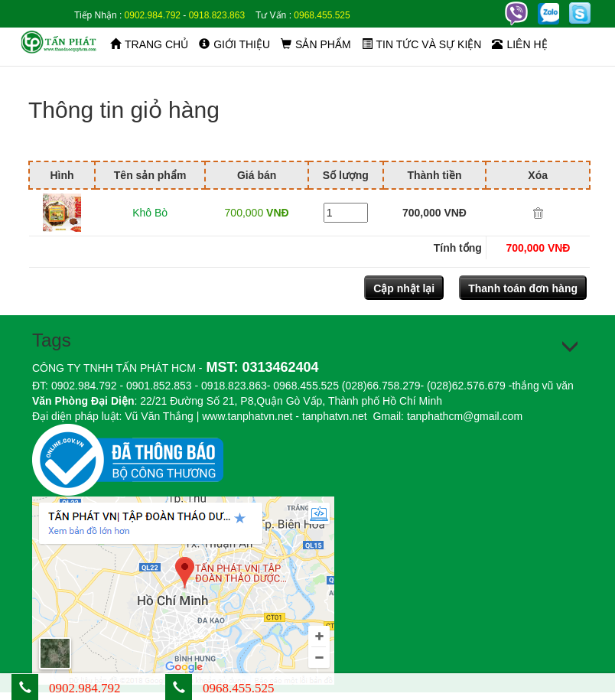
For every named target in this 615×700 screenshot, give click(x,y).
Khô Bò (150, 213)
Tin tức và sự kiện (422, 44)
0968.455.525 (322, 15)
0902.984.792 (153, 15)
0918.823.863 (217, 15)
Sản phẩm (316, 44)
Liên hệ (519, 44)
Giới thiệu (234, 44)
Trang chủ (149, 44)
